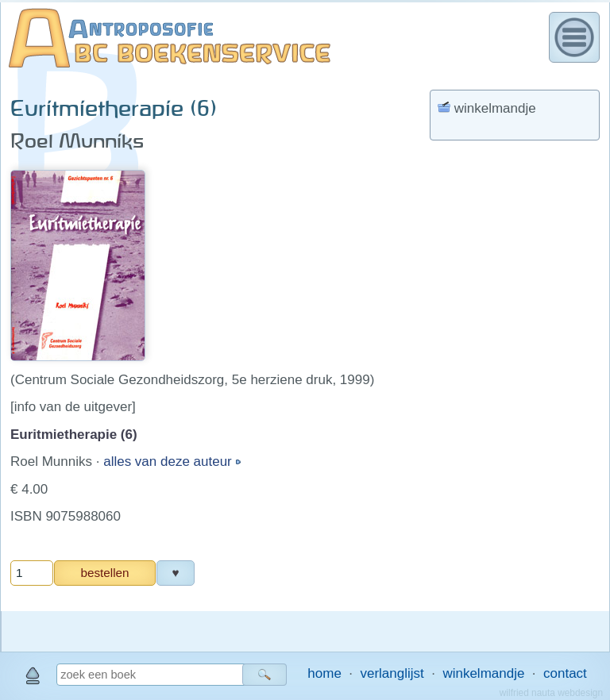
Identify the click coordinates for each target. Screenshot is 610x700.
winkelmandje (483, 673)
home (324, 673)
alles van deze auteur (169, 462)
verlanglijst (392, 673)
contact (565, 673)
